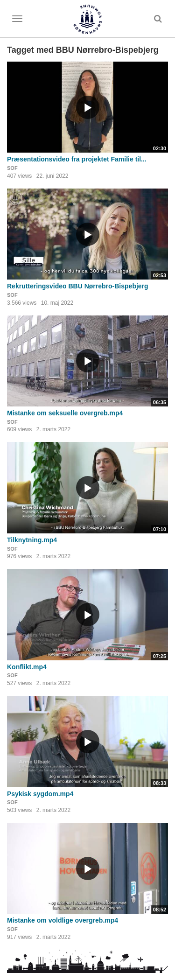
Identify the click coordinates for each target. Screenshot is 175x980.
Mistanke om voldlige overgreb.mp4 (63, 920)
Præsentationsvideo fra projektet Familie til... (77, 159)
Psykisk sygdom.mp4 (40, 794)
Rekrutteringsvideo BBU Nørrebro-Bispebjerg (78, 286)
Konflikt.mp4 (27, 667)
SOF (12, 168)
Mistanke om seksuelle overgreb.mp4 (65, 413)
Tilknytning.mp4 (32, 540)
